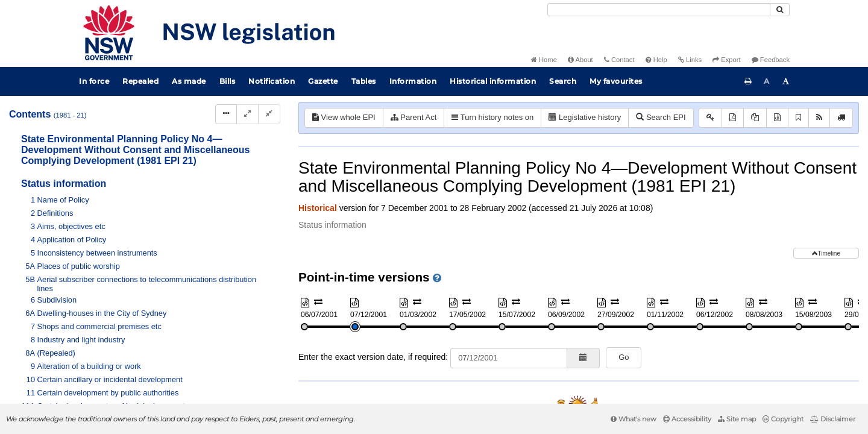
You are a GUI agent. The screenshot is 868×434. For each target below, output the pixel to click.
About (580, 60)
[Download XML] (777, 118)
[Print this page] (748, 81)
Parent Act (414, 117)
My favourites (616, 81)
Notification (272, 81)
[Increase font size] (786, 81)
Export (726, 60)
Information (413, 81)
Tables (364, 81)
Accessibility (687, 419)
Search (563, 81)
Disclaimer (833, 419)
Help (656, 60)
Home (544, 60)
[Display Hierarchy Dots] (226, 114)
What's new (634, 419)
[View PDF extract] (755, 118)
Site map (737, 419)
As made (189, 81)
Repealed (140, 81)
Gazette (323, 81)
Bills (228, 81)
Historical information (493, 81)
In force (94, 81)
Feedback (771, 60)
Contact (619, 60)
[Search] (659, 10)
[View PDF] (733, 118)
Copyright (783, 419)
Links (690, 60)
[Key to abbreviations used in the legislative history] (710, 118)
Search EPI (661, 117)
